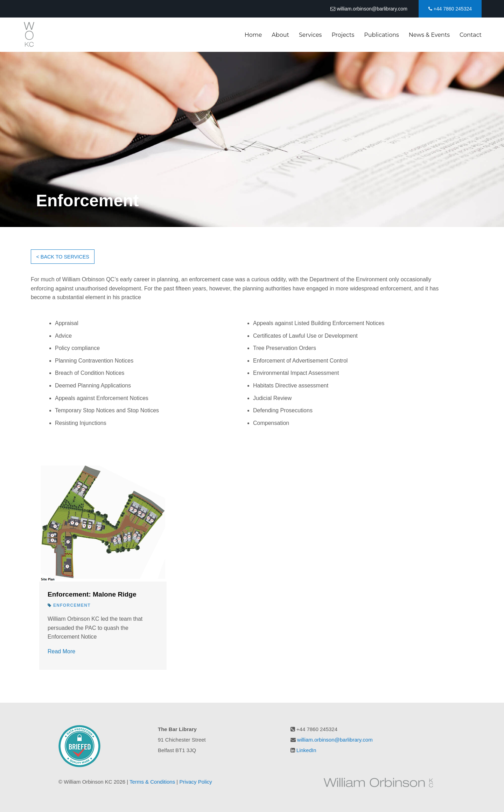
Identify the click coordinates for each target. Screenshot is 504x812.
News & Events (429, 35)
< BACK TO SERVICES (63, 257)
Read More (61, 651)
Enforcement (72, 605)
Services (310, 35)
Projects (343, 35)
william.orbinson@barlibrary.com (369, 9)
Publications (381, 35)
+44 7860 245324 (450, 9)
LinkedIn (306, 750)
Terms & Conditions (152, 782)
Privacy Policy (195, 782)
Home (253, 35)
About (280, 35)
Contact (471, 35)
